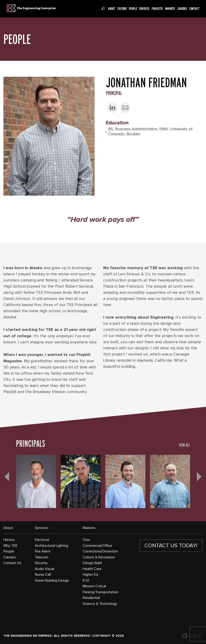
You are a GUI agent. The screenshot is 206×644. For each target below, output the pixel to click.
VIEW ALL (184, 445)
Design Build (92, 563)
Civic (86, 540)
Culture (122, 9)
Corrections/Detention (100, 551)
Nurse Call (43, 575)
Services (144, 9)
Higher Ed (90, 575)
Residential (91, 598)
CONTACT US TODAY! (171, 546)
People (133, 9)
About (112, 9)
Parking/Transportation (100, 592)
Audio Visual (45, 569)
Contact (194, 9)
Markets (170, 9)
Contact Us (12, 563)
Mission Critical (94, 586)
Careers (182, 9)
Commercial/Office (97, 546)
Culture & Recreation (99, 557)
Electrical (42, 540)
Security (41, 563)
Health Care (92, 569)
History (9, 540)
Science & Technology (100, 604)
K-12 (86, 580)
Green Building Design (52, 580)
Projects (157, 9)
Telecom (42, 557)
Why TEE (10, 546)
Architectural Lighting (51, 546)
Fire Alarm (43, 551)
